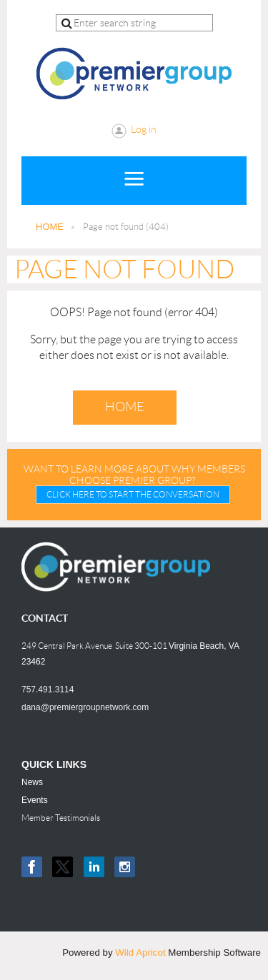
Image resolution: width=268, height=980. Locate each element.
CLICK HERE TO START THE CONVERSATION (133, 494)
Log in (144, 129)
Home (125, 407)
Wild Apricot (140, 953)
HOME (50, 227)
